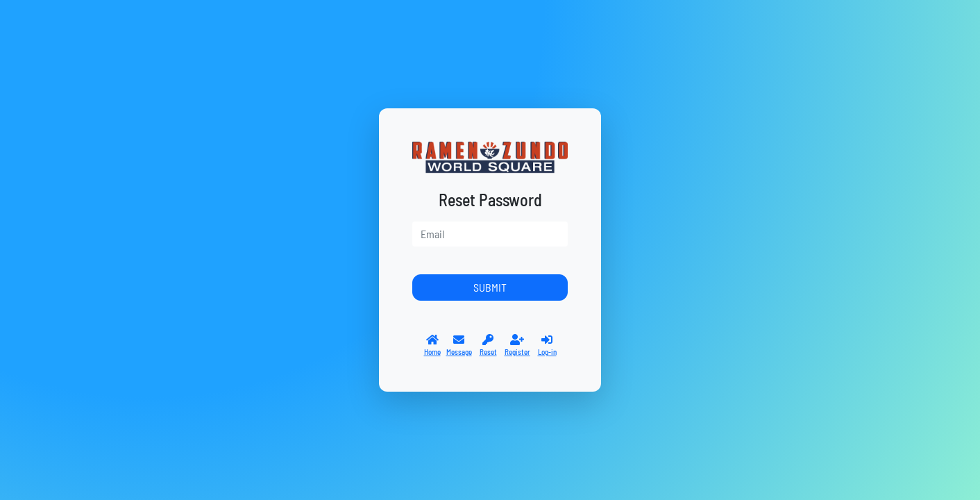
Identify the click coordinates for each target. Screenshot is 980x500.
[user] (490, 234)
